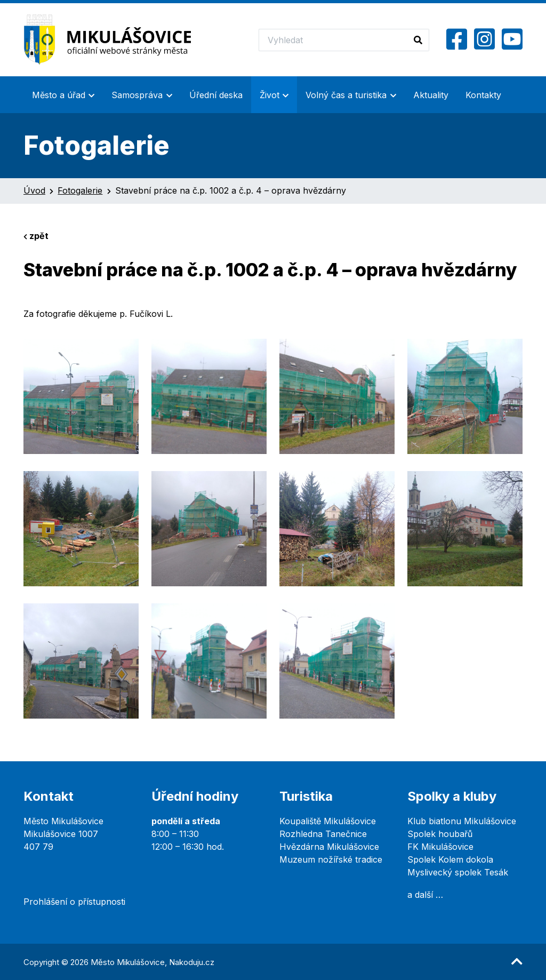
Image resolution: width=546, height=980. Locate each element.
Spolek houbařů (440, 834)
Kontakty (483, 95)
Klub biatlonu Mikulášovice (462, 821)
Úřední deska (216, 95)
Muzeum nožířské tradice (331, 859)
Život (270, 95)
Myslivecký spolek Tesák (458, 872)
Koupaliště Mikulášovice (328, 821)
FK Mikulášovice (440, 847)
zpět (36, 236)
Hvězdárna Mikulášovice (329, 847)
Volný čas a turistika (346, 95)
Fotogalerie (80, 190)
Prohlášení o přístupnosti (74, 902)
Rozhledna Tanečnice (323, 834)
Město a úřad (59, 95)
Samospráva (137, 95)
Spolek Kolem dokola (450, 859)
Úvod (34, 190)
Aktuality (431, 95)
